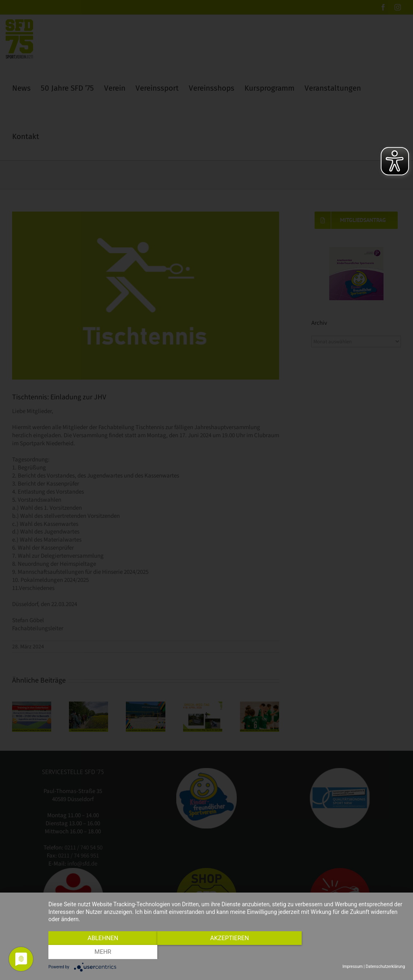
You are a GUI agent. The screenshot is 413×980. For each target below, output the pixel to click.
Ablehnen (102, 952)
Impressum (353, 967)
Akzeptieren (227, 952)
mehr (352, 952)
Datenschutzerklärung (385, 967)
